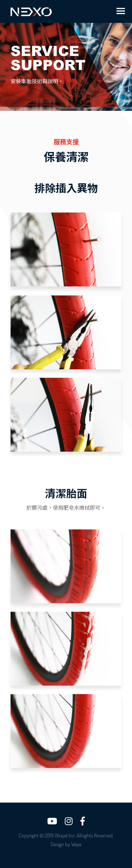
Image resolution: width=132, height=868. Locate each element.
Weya (76, 844)
